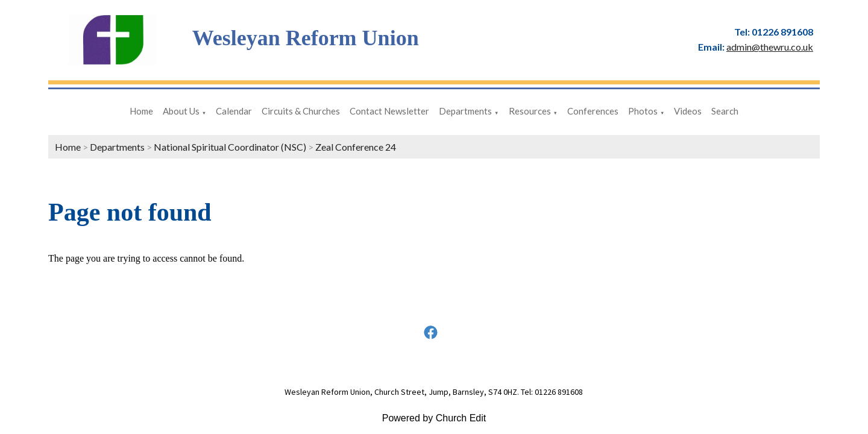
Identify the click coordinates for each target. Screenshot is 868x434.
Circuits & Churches (301, 111)
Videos (688, 111)
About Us (181, 111)
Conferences (593, 111)
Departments (465, 111)
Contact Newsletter (389, 111)
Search (725, 111)
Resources (530, 111)
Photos (643, 111)
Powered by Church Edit (434, 418)
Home (141, 111)
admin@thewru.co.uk (770, 47)
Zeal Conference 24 (356, 147)
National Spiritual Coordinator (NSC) (230, 147)
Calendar (234, 111)
